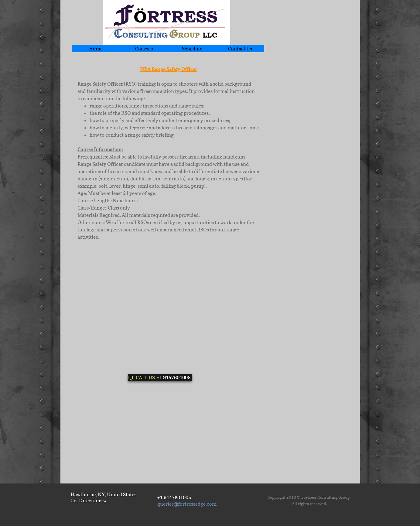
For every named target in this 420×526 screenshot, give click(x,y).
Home (96, 49)
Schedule (192, 49)
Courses (144, 49)
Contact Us (240, 49)
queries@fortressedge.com (187, 504)
